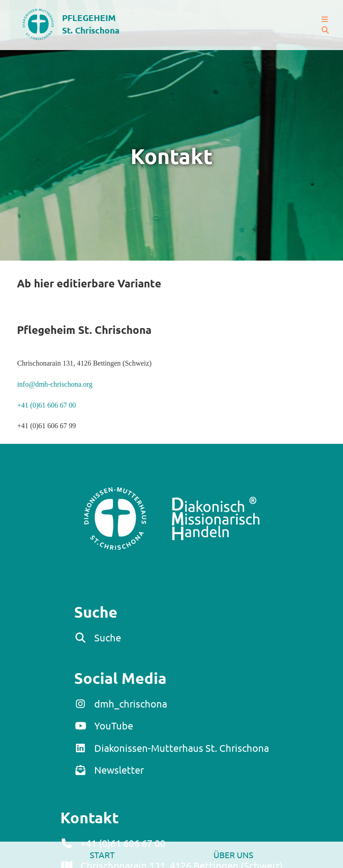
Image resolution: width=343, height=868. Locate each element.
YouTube (114, 725)
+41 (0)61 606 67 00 (46, 405)
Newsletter (119, 770)
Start (102, 855)
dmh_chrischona (131, 704)
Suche (108, 637)
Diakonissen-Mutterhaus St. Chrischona (182, 748)
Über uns (233, 855)
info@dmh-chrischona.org (55, 384)
